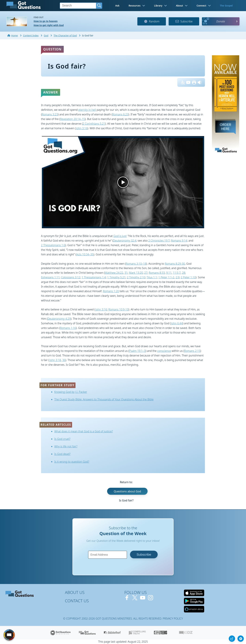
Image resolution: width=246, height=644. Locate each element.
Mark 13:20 (136, 273)
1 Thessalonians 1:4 (94, 277)
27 (146, 273)
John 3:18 (55, 360)
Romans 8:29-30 (175, 264)
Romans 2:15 (192, 351)
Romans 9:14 (179, 241)
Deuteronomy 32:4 (125, 241)
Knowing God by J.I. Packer (71, 392)
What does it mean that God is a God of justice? (84, 431)
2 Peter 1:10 (188, 277)
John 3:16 (82, 128)
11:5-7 (177, 273)
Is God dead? (62, 454)
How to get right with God (49, 25)
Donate (221, 21)
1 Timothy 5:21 (116, 277)
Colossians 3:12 (71, 277)
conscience (164, 351)
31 (126, 273)
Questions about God (127, 491)
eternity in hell (87, 110)
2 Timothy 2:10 (136, 277)
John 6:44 (177, 323)
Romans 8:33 (157, 273)
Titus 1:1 (152, 277)
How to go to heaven (46, 21)
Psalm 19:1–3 (137, 351)
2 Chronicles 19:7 (159, 241)
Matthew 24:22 (114, 273)
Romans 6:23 (120, 114)
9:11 (169, 273)
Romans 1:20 (111, 291)
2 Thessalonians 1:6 (53, 245)
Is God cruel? (62, 439)
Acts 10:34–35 (85, 254)
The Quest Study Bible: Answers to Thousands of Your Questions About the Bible (104, 399)
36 (64, 360)
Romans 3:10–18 (136, 264)
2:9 (177, 277)
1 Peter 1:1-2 (166, 277)
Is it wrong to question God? (72, 462)
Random (152, 21)
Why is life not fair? (66, 446)
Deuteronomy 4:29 (59, 319)
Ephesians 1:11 (50, 277)
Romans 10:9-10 (118, 309)
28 (183, 273)
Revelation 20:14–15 (73, 119)
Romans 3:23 (50, 114)
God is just (120, 236)
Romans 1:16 (68, 328)
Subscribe (184, 21)
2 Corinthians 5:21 (94, 124)
